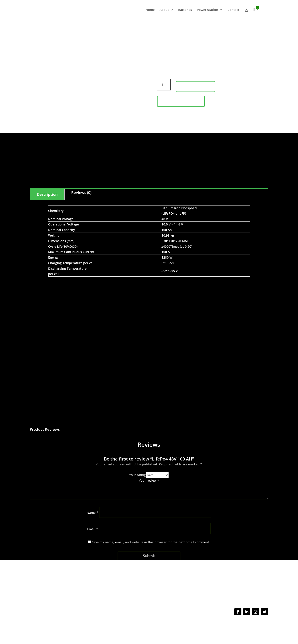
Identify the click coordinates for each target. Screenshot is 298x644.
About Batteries (90, 589)
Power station (207, 10)
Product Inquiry (181, 101)
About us (86, 585)
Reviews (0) (81, 192)
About (164, 10)
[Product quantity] (164, 85)
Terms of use (163, 623)
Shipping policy (140, 590)
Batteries (185, 10)
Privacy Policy (144, 623)
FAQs (134, 585)
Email (93, 529)
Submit (149, 554)
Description (47, 194)
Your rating (137, 475)
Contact (233, 10)
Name (93, 513)
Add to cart (195, 86)
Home (150, 10)
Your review (149, 480)
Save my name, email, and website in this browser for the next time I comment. (151, 542)
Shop (84, 594)
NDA (193, 623)
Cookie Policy (180, 623)
